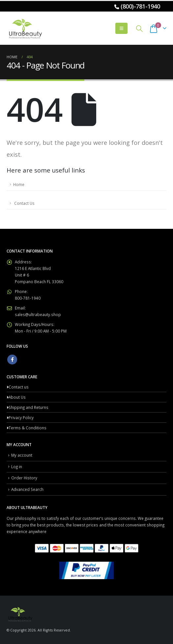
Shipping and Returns (29, 407)
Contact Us (24, 203)
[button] (121, 28)
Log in (17, 467)
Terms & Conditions (28, 428)
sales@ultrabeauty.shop (38, 314)
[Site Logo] (25, 28)
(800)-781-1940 (140, 6)
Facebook (12, 360)
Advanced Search (27, 489)
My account (22, 455)
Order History (24, 478)
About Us (17, 397)
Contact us (19, 387)
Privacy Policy (21, 417)
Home (19, 184)
